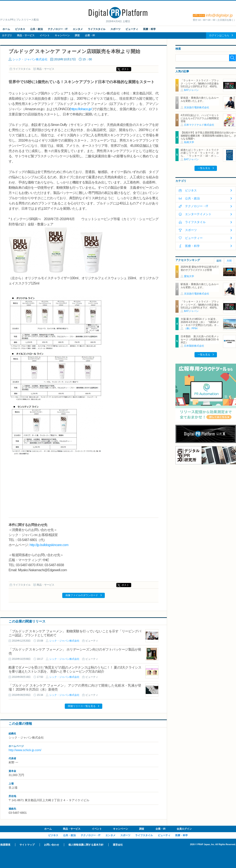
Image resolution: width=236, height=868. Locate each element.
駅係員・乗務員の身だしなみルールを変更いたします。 (200, 99)
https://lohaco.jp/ (81, 109)
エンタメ (78, 29)
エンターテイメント (198, 214)
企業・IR (90, 35)
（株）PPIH (191, 328)
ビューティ (132, 29)
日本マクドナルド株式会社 (199, 125)
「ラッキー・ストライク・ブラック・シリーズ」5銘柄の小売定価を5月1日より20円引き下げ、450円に (200, 83)
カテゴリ (7, 35)
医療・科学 (149, 29)
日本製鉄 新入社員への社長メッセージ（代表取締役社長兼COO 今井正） (200, 339)
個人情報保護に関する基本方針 (86, 845)
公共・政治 (36, 29)
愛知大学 (189, 276)
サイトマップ (27, 845)
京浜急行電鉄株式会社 (197, 107)
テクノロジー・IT (58, 29)
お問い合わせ (52, 845)
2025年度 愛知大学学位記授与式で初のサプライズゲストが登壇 (200, 268)
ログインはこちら (219, 35)
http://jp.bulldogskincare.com (49, 545)
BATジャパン (191, 90)
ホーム (6, 29)
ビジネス (20, 29)
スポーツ (115, 29)
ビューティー (194, 238)
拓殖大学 (189, 142)
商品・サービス (26, 35)
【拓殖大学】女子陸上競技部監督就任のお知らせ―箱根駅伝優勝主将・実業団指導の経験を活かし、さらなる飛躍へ (208, 136)
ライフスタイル (97, 29)
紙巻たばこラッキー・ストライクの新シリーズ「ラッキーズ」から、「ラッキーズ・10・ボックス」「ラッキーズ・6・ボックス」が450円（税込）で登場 (200, 156)
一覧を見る (204, 168)
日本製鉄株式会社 (194, 346)
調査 (77, 35)
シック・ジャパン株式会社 (30, 59)
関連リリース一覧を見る (82, 706)
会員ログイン (184, 829)
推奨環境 (5, 845)
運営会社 (118, 845)
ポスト (125, 69)
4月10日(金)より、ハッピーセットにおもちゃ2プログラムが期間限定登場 (200, 118)
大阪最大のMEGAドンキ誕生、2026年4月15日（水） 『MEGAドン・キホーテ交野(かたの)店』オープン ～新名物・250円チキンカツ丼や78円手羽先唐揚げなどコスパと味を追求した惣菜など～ (200, 327)
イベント (45, 35)
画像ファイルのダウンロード (82, 595)
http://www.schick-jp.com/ (25, 750)
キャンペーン (62, 35)
